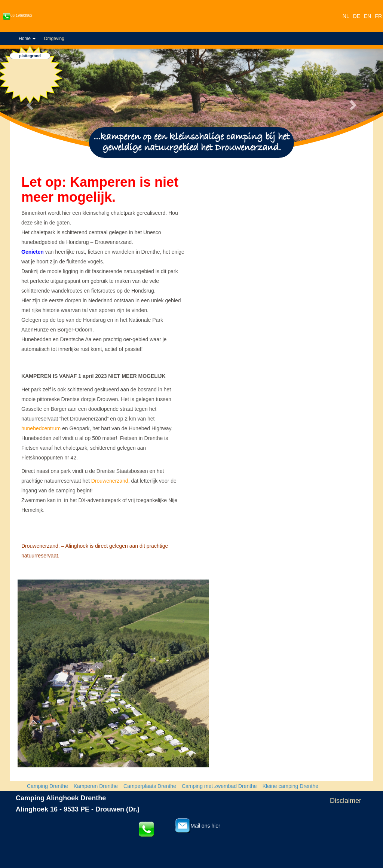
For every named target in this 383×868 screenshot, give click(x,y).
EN (367, 16)
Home (27, 39)
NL (346, 16)
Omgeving (54, 39)
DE (357, 16)
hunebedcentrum (41, 428)
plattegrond (30, 56)
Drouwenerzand (110, 481)
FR (378, 16)
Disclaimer (346, 801)
